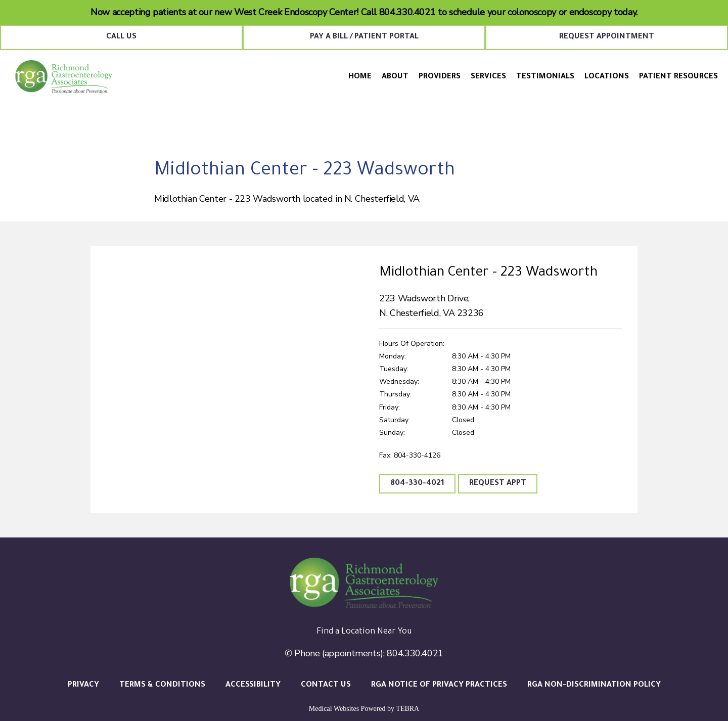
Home (360, 77)
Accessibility (253, 685)
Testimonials (545, 77)
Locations (607, 77)
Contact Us (326, 685)
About (395, 77)
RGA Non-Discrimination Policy (594, 685)
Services (488, 77)
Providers (440, 77)
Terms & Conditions (162, 685)
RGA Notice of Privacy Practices (439, 685)
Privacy (83, 685)
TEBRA (407, 709)
